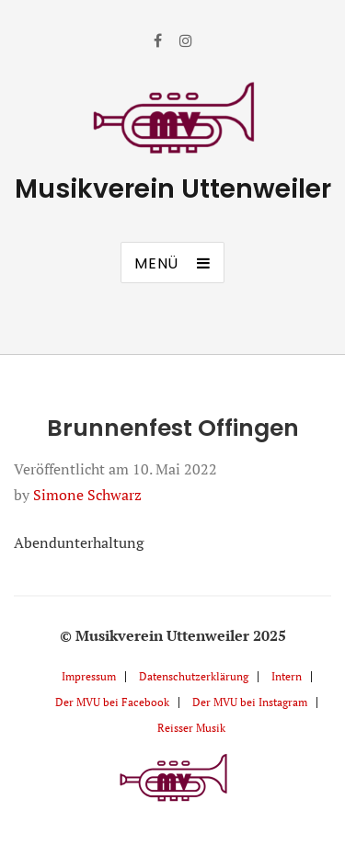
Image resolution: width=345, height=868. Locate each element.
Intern (287, 676)
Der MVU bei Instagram (250, 702)
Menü (156, 263)
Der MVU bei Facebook (112, 702)
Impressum (89, 676)
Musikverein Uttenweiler (173, 189)
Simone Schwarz (87, 495)
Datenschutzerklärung (194, 676)
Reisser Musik (191, 728)
